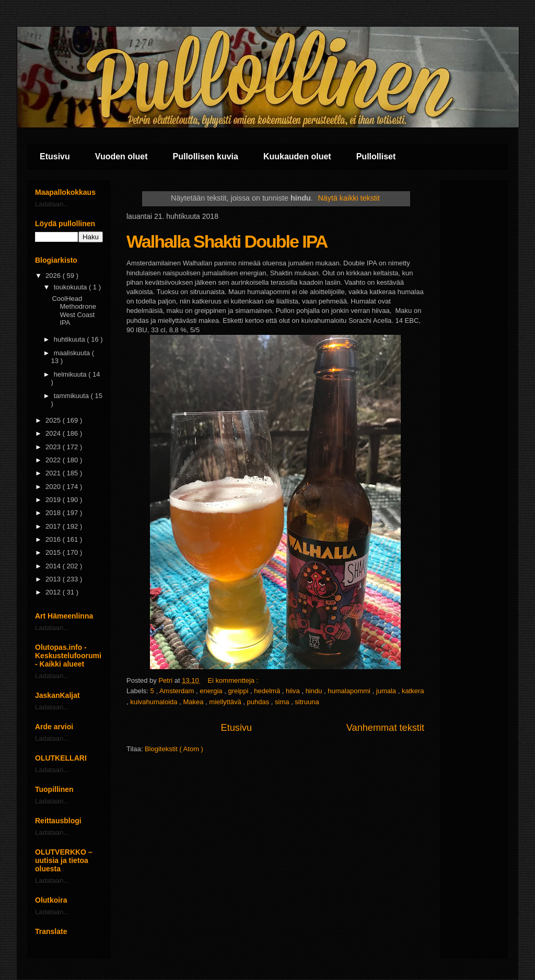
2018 (54, 513)
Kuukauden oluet (297, 156)
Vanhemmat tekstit (385, 728)
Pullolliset (376, 156)
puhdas (259, 702)
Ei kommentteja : (234, 680)
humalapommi (350, 691)
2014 (54, 566)
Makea (194, 702)
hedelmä (268, 691)
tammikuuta (72, 396)
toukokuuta (71, 287)
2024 (54, 433)
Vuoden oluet (121, 156)
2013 (54, 579)
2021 (54, 473)
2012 (54, 592)
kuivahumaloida (155, 702)
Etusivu (55, 156)
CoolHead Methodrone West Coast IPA (74, 311)
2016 (54, 539)
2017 (54, 526)
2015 (54, 552)
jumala (387, 691)
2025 (54, 420)
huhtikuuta (71, 339)
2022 (54, 460)
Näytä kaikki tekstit (349, 198)
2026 (54, 276)
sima (283, 702)
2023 (54, 447)
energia (212, 691)
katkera (413, 691)
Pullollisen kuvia (206, 156)
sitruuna (307, 702)
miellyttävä (226, 702)
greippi (239, 691)
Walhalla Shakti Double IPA (227, 241)
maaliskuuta (73, 353)
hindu (315, 691)
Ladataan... (52, 204)
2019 (54, 500)
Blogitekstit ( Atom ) (174, 749)
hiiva (294, 691)
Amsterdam (178, 691)
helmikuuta (71, 374)
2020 (54, 487)
